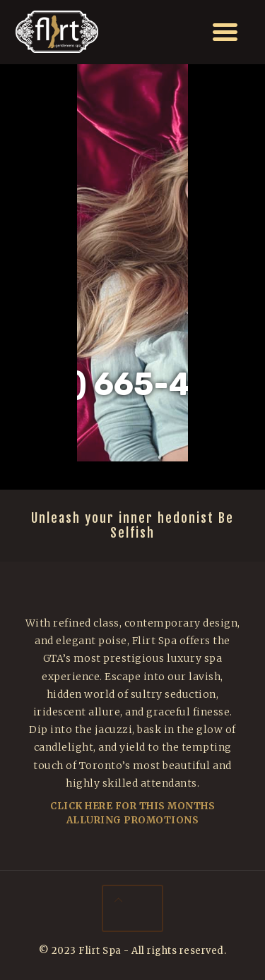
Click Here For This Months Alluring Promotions (132, 813)
